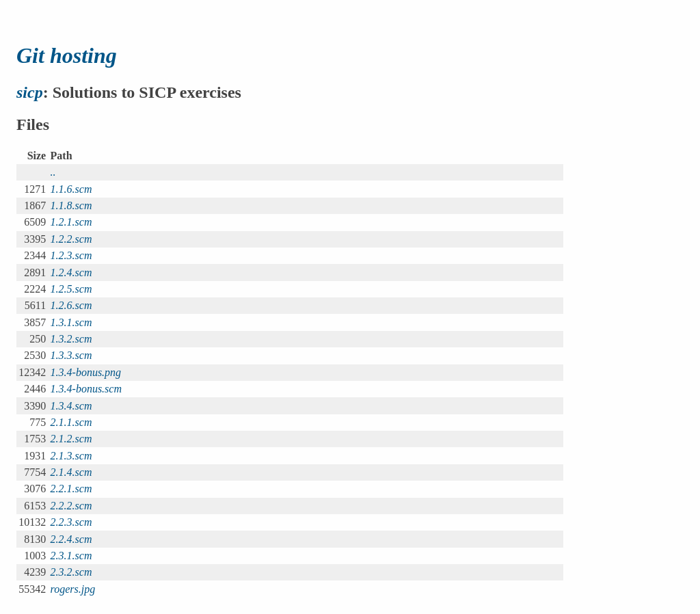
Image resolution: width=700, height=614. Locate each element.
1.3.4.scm (71, 406)
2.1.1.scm (71, 422)
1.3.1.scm (71, 322)
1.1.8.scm (71, 205)
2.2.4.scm (71, 539)
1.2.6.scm (71, 305)
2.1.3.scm (71, 456)
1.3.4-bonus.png (86, 372)
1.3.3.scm (71, 355)
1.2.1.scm (71, 222)
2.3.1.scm (71, 556)
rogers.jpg (73, 589)
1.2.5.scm (71, 289)
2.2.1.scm (71, 489)
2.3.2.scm (71, 572)
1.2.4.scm (71, 272)
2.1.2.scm (71, 439)
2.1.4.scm (71, 472)
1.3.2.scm (71, 339)
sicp (30, 92)
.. (53, 172)
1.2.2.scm (71, 239)
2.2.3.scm (71, 522)
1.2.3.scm (71, 255)
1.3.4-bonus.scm (86, 389)
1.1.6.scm (71, 189)
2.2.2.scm (71, 506)
